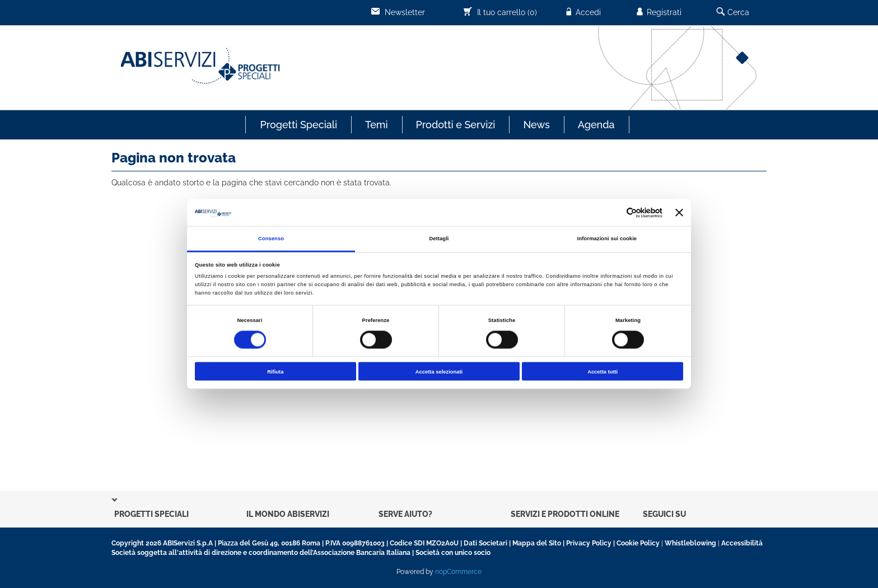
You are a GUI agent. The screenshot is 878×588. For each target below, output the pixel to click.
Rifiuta (275, 371)
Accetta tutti (603, 371)
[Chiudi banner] (679, 213)
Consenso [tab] (271, 239)
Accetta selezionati (439, 371)
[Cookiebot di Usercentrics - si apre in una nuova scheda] (613, 213)
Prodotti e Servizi (456, 125)
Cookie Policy (638, 543)
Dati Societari (485, 543)
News (536, 125)
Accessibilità (742, 543)
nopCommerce (458, 572)
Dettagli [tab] (439, 239)
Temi (376, 125)
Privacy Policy (589, 543)
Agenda (596, 125)
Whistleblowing (690, 543)
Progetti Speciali (298, 125)
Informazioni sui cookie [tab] (607, 239)
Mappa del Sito (537, 543)
